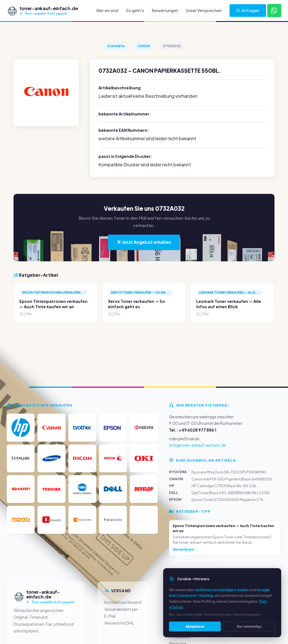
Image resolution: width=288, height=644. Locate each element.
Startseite (116, 46)
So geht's (135, 10)
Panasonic (113, 520)
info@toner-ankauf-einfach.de (197, 445)
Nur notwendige (249, 627)
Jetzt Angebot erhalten (144, 242)
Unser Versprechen (204, 10)
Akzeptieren (195, 627)
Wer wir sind (107, 10)
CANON (144, 46)
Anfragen (248, 10)
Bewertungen (165, 10)
